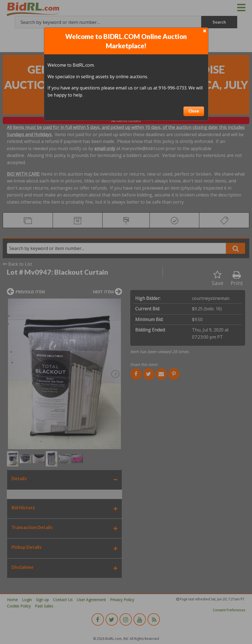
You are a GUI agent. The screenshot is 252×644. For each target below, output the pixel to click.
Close (194, 111)
